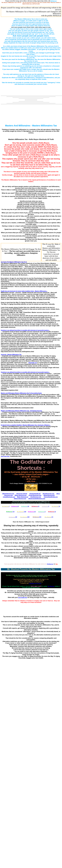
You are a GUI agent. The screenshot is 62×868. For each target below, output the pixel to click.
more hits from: (5, 456)
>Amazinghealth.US (35, 494)
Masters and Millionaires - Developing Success (21, 411)
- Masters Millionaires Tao (11, 354)
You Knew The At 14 (14, 262)
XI (52, 512)
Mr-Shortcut (51, 586)
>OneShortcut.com (35, 497)
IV (35, 506)
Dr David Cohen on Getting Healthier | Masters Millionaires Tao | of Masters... (26, 425)
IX (32, 512)
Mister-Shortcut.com (21, 495)
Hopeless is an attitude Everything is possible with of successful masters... (25, 330)
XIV (37, 517)
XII (13, 517)
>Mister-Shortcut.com (20, 499)
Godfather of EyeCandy (35, 583)
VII (10, 512)
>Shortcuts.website (22, 494)
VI (56, 506)
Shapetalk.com (33, 363)
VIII (22, 512)
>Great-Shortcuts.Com (35, 495)
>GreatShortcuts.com (9, 497)
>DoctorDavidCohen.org (51, 497)
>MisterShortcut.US (49, 495)
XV (49, 517)
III (25, 506)
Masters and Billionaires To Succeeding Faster (21, 393)
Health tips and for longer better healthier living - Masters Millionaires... (24, 291)
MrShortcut (50, 564)
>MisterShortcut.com (8, 494)
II (15, 506)
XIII (25, 517)
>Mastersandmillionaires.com (37, 499)
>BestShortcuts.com (48, 494)
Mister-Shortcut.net (23, 497)
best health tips (23, 597)
